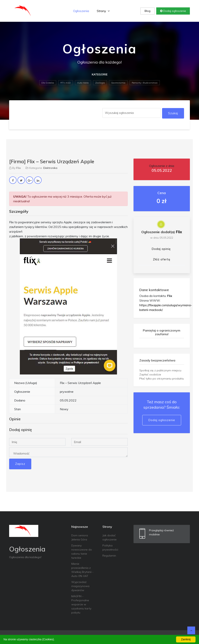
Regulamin (109, 556)
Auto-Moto (83, 83)
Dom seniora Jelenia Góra (80, 537)
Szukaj (173, 113)
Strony (103, 11)
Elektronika (50, 168)
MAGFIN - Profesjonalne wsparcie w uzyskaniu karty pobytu (81, 604)
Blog (148, 11)
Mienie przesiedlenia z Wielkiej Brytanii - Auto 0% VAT (82, 570)
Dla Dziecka (48, 83)
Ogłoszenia (81, 11)
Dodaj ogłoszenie (173, 11)
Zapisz (20, 464)
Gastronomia (118, 83)
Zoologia (100, 83)
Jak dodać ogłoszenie (110, 537)
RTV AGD (66, 83)
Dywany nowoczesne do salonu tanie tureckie (82, 552)
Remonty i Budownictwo (145, 83)
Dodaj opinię (161, 249)
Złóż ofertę (162, 259)
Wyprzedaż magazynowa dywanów (80, 586)
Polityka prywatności (110, 548)
